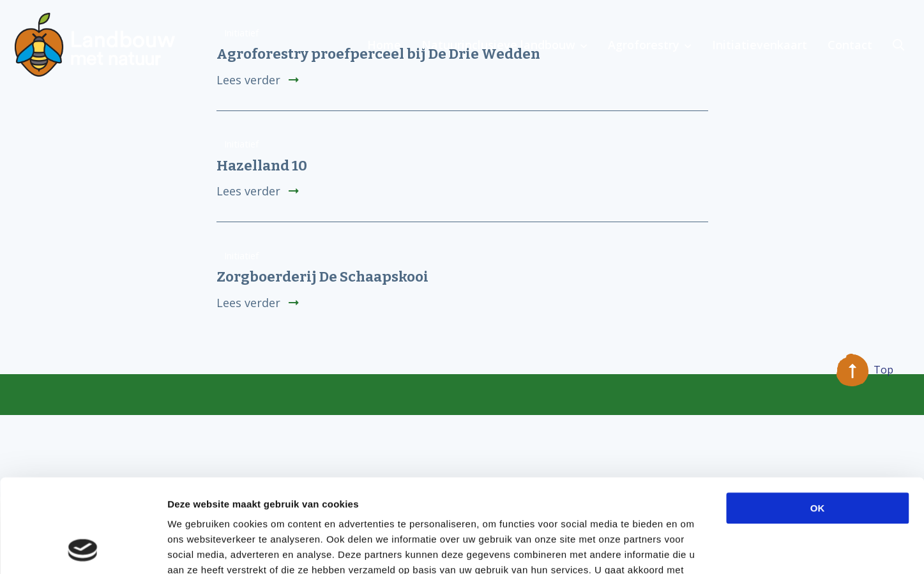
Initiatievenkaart (760, 45)
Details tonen (690, 549)
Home (384, 45)
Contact (850, 45)
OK (818, 420)
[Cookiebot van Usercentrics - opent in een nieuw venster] (83, 549)
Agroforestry (644, 45)
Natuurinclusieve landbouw (498, 45)
